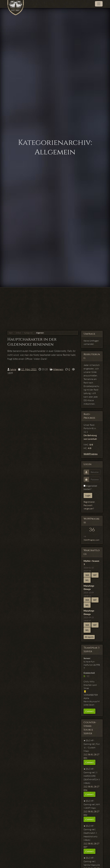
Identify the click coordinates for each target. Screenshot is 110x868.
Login (88, 495)
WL (87, 580)
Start (11, 333)
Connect (89, 711)
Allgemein (40, 333)
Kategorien (28, 333)
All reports (89, 637)
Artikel (18, 333)
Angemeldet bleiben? (90, 487)
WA (87, 575)
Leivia (13, 369)
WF (95, 575)
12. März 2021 (29, 369)
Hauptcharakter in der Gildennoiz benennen (32, 342)
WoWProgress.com (91, 540)
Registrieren (89, 502)
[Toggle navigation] (99, 4)
